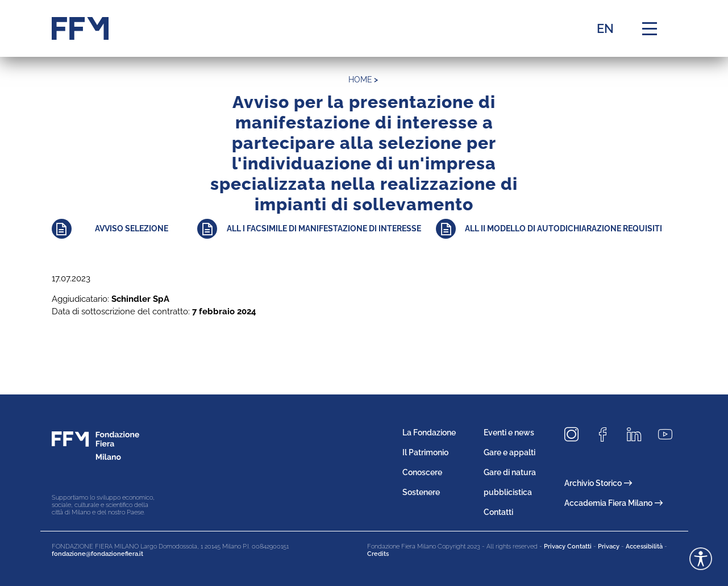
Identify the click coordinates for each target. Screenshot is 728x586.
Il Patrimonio (425, 452)
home (360, 80)
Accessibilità (644, 546)
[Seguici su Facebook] (607, 435)
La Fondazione (429, 433)
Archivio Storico (598, 483)
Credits (378, 554)
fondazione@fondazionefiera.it (97, 554)
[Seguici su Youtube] (669, 435)
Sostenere (421, 492)
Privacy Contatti (568, 546)
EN (605, 28)
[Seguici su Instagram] (576, 435)
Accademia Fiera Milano (613, 503)
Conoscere (422, 472)
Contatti (498, 512)
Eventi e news (509, 433)
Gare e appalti (509, 452)
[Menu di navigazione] (650, 28)
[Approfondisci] (125, 229)
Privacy (609, 546)
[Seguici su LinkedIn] (638, 435)
